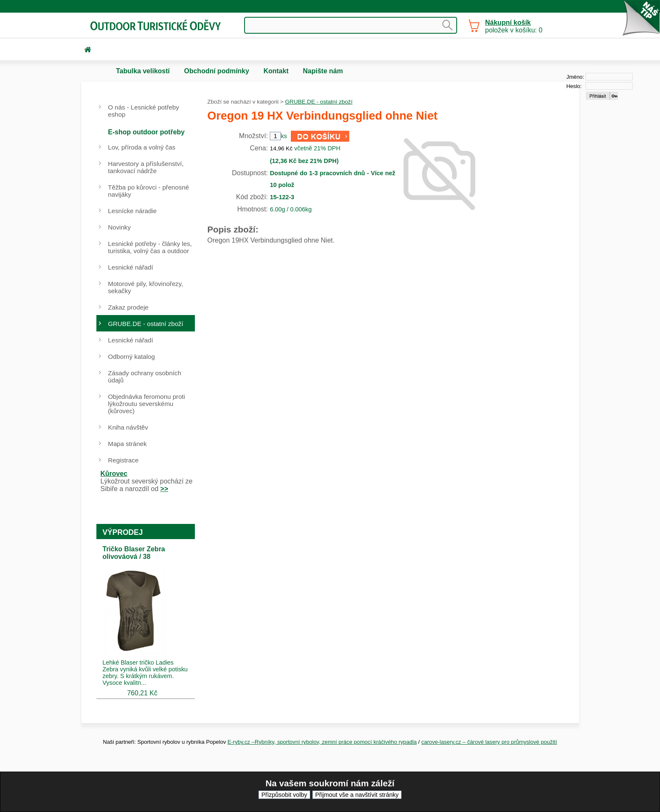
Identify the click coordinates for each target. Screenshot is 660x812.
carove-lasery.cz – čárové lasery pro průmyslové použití (489, 742)
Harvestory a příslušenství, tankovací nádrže (146, 167)
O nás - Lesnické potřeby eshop (144, 111)
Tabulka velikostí (143, 71)
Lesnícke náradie (133, 211)
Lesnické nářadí (131, 267)
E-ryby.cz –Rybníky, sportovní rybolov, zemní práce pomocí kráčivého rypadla (322, 742)
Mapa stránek (128, 444)
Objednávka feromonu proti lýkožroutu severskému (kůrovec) (147, 404)
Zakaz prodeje (128, 307)
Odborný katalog (132, 357)
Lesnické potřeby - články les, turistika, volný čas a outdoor (150, 247)
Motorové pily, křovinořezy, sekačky (146, 287)
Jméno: (575, 77)
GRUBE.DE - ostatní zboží (319, 102)
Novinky (120, 227)
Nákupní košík (508, 23)
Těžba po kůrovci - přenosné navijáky (149, 191)
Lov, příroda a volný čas (142, 147)
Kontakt (276, 71)
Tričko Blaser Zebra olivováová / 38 (134, 553)
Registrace (124, 460)
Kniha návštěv (128, 427)
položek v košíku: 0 (514, 26)
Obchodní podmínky (217, 71)
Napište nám (323, 71)
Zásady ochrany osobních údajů (145, 377)
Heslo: (574, 86)
